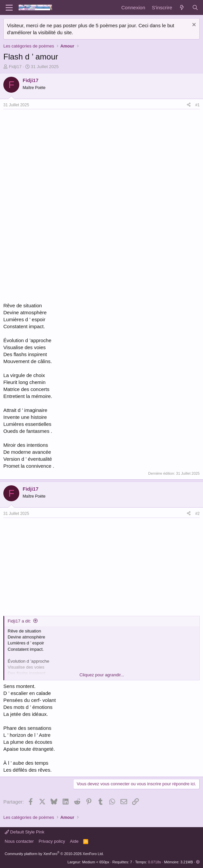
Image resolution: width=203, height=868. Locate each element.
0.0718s (155, 862)
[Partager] (189, 105)
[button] (198, 862)
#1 (198, 105)
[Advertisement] (59, 159)
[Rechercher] (195, 7)
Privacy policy (52, 841)
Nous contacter (19, 841)
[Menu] (9, 8)
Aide (74, 841)
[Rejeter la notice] (193, 25)
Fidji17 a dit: (19, 621)
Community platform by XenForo (54, 854)
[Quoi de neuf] (182, 7)
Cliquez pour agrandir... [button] (102, 675)
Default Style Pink (24, 832)
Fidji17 (15, 67)
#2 (198, 514)
